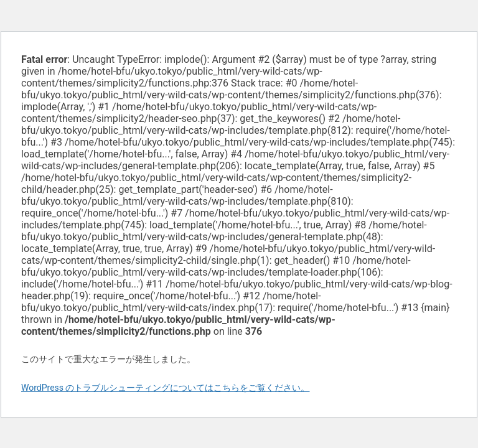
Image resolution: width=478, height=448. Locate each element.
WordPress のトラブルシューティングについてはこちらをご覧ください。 (166, 388)
